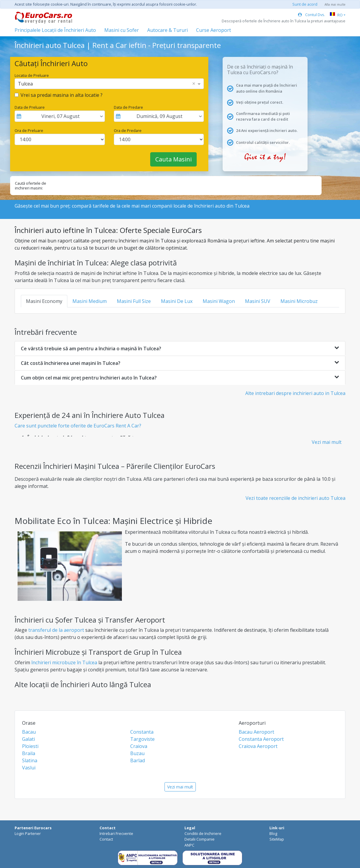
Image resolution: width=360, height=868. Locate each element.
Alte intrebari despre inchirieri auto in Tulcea (295, 393)
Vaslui (29, 768)
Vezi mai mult (327, 442)
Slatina (30, 760)
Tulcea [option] (25, 84)
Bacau (29, 732)
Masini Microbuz (299, 301)
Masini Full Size (134, 301)
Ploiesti (30, 746)
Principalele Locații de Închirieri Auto (55, 30)
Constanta (142, 732)
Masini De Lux (177, 301)
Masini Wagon (219, 301)
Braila (29, 753)
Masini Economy (44, 301)
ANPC (189, 845)
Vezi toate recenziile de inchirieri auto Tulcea (295, 498)
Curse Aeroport (214, 30)
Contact (106, 839)
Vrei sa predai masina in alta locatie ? (62, 95)
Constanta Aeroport (261, 739)
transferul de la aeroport (56, 630)
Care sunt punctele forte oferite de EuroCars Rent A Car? (78, 426)
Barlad (138, 760)
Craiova (139, 746)
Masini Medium (90, 301)
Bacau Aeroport (256, 732)
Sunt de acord (305, 4)
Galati (28, 739)
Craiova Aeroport (258, 746)
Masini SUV (258, 301)
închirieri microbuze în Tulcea (64, 662)
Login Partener (28, 833)
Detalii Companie (200, 839)
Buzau (137, 753)
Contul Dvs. (312, 15)
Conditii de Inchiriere (203, 833)
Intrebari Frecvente (116, 833)
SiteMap (277, 839)
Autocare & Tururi (167, 30)
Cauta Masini (173, 159)
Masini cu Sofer (122, 30)
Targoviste (142, 739)
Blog (273, 833)
